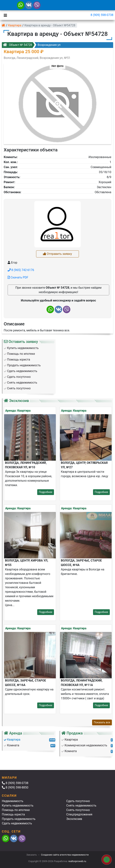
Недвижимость (13, 801)
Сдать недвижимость (17, 823)
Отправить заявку (57, 254)
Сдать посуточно (78, 801)
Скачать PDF (18, 277)
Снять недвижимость (81, 805)
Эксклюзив (74, 819)
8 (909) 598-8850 (15, 787)
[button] (57, 102)
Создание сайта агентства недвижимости (65, 855)
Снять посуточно (78, 810)
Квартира (15, 25)
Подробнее (46, 492)
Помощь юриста (13, 814)
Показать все (102, 722)
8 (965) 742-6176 (21, 270)
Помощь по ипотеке (16, 810)
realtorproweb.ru (77, 861)
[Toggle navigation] (4, 15)
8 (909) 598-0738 (102, 15)
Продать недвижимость (19, 819)
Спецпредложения (79, 814)
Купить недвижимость (18, 805)
